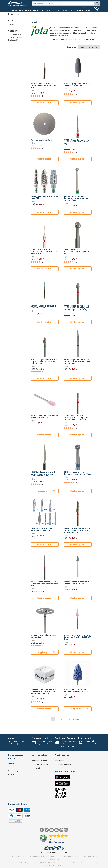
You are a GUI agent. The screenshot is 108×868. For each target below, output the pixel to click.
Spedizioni (36, 768)
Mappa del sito (14, 771)
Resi (33, 772)
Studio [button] (12, 10)
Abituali (88, 10)
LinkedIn (56, 830)
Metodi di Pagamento (40, 764)
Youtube (52, 830)
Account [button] (79, 10)
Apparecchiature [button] (25, 10)
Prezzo (82, 47)
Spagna (64, 852)
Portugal (56, 852)
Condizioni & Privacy (63, 764)
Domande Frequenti (39, 760)
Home (11, 14)
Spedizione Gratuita (65, 738)
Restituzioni (84, 738)
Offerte (49, 10)
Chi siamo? (12, 763)
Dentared (61, 830)
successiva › (74, 719)
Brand (55, 10)
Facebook (42, 830)
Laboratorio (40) (14, 35)
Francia (48, 852)
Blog (10, 767)
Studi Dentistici (61, 760)
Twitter (47, 830)
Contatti (13, 738)
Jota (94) (11, 24)
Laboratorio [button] (39, 10)
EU (42, 852)
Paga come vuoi (40, 738)
